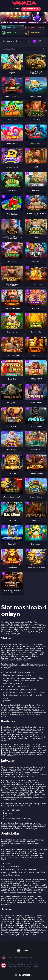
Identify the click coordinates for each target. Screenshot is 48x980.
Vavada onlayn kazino (11, 622)
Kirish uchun (14, 8)
